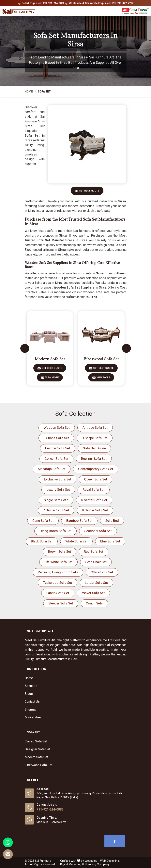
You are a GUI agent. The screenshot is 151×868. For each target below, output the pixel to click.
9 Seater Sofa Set (95, 510)
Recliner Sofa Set (94, 459)
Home (29, 92)
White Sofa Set (76, 541)
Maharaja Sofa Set (52, 469)
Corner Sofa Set (56, 459)
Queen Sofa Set (96, 479)
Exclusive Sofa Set (58, 479)
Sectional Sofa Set (98, 531)
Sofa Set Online (94, 448)
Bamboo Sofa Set (79, 521)
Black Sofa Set (42, 541)
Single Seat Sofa (56, 500)
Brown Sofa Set (60, 552)
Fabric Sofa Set (58, 593)
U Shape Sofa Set (95, 438)
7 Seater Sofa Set (56, 510)
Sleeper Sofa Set (61, 603)
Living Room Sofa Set (55, 531)
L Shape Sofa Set (56, 438)
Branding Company (97, 864)
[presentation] (25, 348)
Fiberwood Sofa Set (101, 359)
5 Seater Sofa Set (94, 500)
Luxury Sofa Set (58, 490)
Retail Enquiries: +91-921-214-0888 (41, 3)
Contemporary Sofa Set (96, 469)
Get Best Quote (89, 192)
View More (52, 379)
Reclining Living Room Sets (58, 572)
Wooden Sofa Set (57, 428)
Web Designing (110, 861)
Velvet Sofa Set (93, 593)
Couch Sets (94, 603)
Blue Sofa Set (110, 541)
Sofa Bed (112, 521)
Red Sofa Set (94, 552)
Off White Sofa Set (58, 562)
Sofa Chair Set (96, 562)
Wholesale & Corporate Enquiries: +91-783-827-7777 (99, 3)
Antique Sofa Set (95, 428)
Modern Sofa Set (50, 359)
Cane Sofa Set (43, 521)
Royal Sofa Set (94, 490)
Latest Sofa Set (96, 583)
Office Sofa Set (102, 572)
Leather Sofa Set (58, 448)
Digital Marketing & (72, 864)
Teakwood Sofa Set (58, 583)
